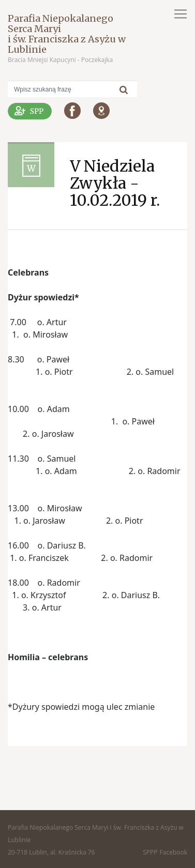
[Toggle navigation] (181, 14)
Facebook (174, 852)
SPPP (150, 852)
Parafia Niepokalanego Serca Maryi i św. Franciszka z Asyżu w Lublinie (67, 34)
